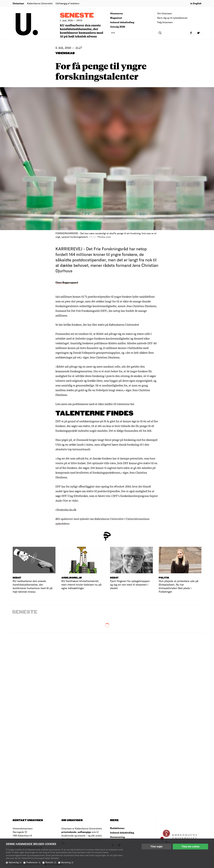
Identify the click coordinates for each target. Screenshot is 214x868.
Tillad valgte (156, 846)
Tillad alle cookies (190, 846)
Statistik (51, 862)
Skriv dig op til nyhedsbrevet (172, 18)
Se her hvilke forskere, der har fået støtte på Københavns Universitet (97, 324)
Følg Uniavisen (165, 22)
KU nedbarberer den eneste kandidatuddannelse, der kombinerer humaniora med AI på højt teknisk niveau (82, 31)
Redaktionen (117, 828)
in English (196, 3)
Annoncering (117, 837)
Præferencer (33, 862)
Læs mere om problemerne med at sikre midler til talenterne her (95, 404)
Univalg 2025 (118, 27)
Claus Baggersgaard (67, 282)
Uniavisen (18, 3)
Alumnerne (117, 13)
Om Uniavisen (165, 13)
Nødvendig (15, 862)
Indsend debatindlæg (122, 22)
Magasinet (116, 18)
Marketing (67, 862)
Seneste (77, 16)
